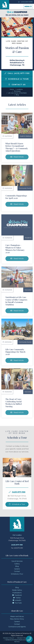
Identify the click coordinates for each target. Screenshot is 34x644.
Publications (17, 593)
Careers (17, 569)
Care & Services (17, 561)
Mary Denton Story (17, 619)
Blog (17, 95)
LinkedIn (17, 600)
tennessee (17, 91)
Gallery (17, 564)
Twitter (17, 598)
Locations (19, 89)
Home (12, 89)
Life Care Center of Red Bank (17, 93)
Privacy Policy (9, 638)
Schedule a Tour (17, 79)
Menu (29, 7)
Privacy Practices (24, 638)
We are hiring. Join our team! (17, 13)
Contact (17, 571)
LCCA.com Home (25, 2)
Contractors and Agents (17, 627)
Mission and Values (17, 616)
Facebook (17, 595)
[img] (5, 73)
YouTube (17, 603)
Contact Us (17, 85)
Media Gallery (17, 590)
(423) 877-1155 (17, 545)
